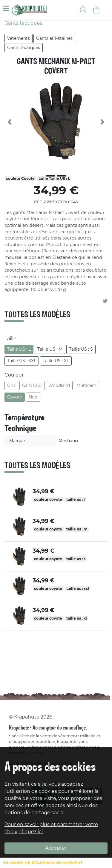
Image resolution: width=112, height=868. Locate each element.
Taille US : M (50, 349)
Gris (11, 385)
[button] (10, 122)
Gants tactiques (24, 48)
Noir (33, 397)
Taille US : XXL (22, 361)
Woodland (59, 385)
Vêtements (19, 38)
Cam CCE (32, 385)
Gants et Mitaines (54, 38)
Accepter (56, 848)
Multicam (86, 385)
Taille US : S (81, 349)
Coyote (15, 397)
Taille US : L (19, 349)
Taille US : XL (56, 361)
